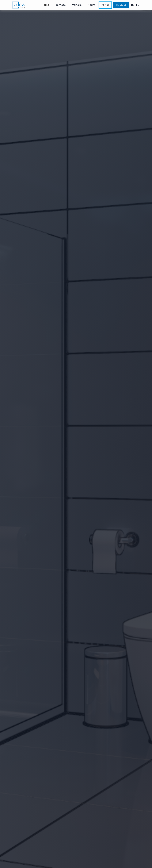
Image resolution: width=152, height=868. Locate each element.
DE (133, 5)
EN (138, 5)
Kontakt (121, 5)
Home (45, 5)
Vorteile (77, 5)
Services (61, 5)
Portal (105, 5)
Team (92, 5)
